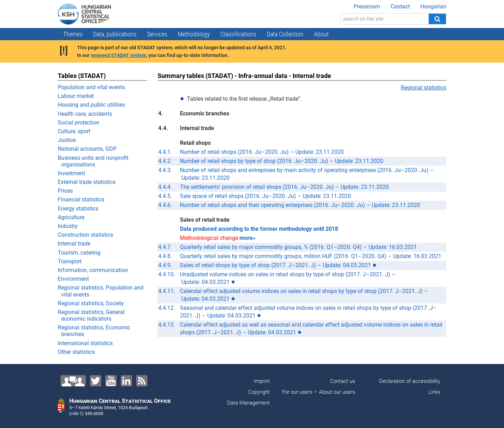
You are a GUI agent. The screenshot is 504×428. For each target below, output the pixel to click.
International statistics (85, 343)
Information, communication (93, 270)
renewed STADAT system (118, 55)
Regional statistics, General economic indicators (91, 315)
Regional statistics (423, 88)
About (321, 34)
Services (157, 34)
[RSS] (142, 381)
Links (434, 392)
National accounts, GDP (87, 149)
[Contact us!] (73, 381)
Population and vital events (91, 87)
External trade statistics (87, 182)
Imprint (262, 381)
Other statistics (76, 352)
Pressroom (367, 6)
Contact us (343, 381)
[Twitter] (96, 381)
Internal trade (74, 244)
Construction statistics (85, 235)
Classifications (238, 34)
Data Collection (285, 34)
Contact (400, 6)
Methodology (194, 34)
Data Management (248, 403)
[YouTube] (111, 381)
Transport (70, 261)
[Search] (437, 19)
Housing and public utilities (91, 105)
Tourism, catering (79, 253)
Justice (67, 140)
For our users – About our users (319, 392)
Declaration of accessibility (410, 381)
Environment (73, 279)
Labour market (76, 96)
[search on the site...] (385, 19)
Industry (68, 226)
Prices (65, 191)
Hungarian (433, 6)
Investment (71, 173)
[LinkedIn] (126, 381)
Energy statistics (78, 209)
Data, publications (115, 34)
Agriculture (71, 217)
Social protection (79, 123)
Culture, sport (74, 131)
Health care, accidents (85, 114)
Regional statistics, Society (91, 303)
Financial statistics (81, 199)
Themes (73, 34)
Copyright (259, 392)
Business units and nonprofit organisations (93, 161)
